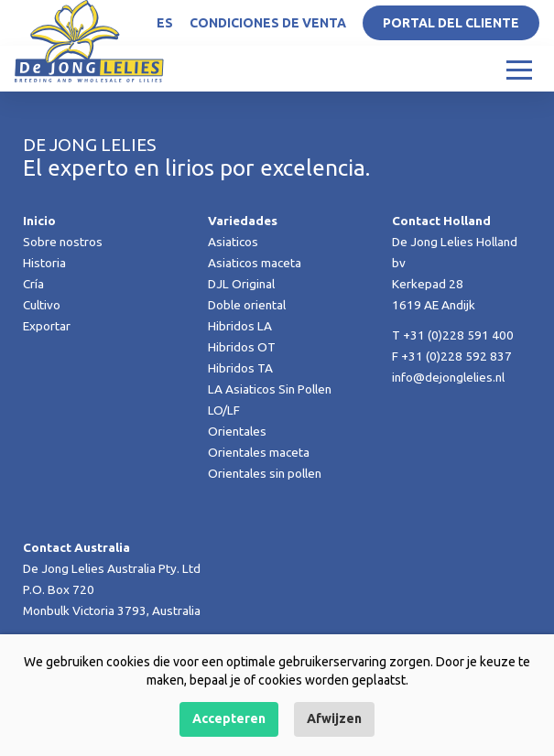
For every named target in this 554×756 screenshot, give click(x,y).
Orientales (237, 431)
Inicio (39, 221)
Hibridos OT (242, 347)
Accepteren (229, 718)
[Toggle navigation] (519, 69)
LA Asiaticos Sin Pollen (270, 389)
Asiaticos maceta (255, 263)
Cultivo (42, 305)
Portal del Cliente (451, 23)
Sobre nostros (63, 242)
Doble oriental (247, 305)
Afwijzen (334, 718)
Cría (33, 284)
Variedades (243, 221)
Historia (44, 263)
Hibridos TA (240, 368)
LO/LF (224, 410)
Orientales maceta (259, 452)
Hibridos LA (240, 326)
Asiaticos (233, 242)
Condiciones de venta (268, 23)
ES (165, 23)
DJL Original (241, 284)
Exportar (47, 326)
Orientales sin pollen (265, 473)
